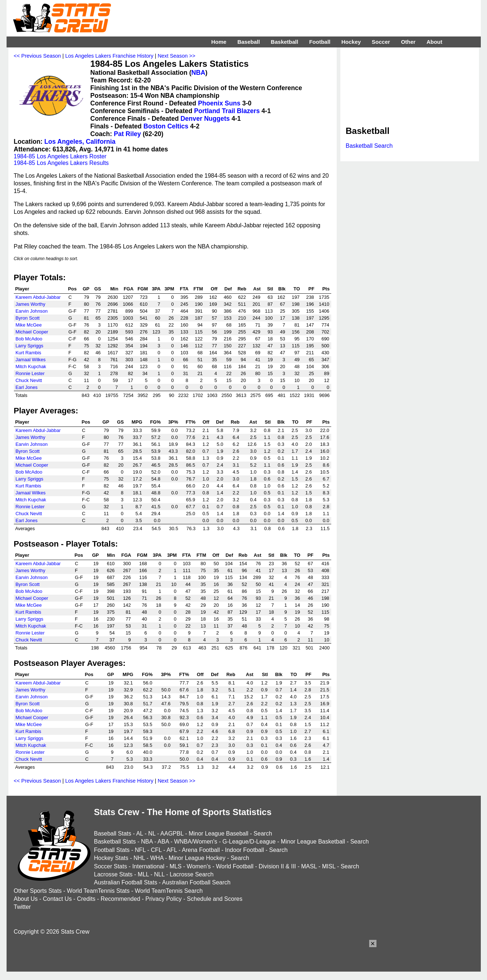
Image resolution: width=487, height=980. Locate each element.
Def (228, 289)
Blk (282, 289)
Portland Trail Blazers (227, 111)
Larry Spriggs (30, 346)
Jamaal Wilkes (31, 360)
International (148, 866)
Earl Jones (27, 387)
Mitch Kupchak (31, 366)
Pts (326, 289)
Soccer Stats (111, 866)
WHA (157, 858)
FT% (191, 422)
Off (214, 289)
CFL (156, 850)
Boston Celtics (166, 126)
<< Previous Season (38, 56)
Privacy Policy (164, 899)
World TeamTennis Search (169, 891)
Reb (242, 289)
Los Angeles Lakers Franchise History (109, 56)
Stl (270, 289)
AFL (172, 850)
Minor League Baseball (219, 834)
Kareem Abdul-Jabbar (38, 297)
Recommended (121, 899)
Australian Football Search (196, 882)
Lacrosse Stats (113, 874)
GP (86, 289)
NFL (140, 850)
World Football (235, 866)
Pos (72, 289)
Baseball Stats (113, 834)
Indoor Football (245, 850)
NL (152, 834)
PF (311, 289)
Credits (86, 899)
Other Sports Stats (38, 891)
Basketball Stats (115, 842)
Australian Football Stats (126, 882)
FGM (143, 289)
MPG (137, 422)
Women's (199, 866)
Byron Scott (28, 318)
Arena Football (201, 850)
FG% (155, 422)
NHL (139, 858)
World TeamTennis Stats (98, 891)
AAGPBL (172, 834)
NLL (159, 874)
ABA (163, 842)
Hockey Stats (111, 858)
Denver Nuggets (205, 119)
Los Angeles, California (80, 142)
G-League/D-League (249, 842)
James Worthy (31, 304)
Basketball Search (369, 146)
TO (297, 289)
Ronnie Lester (30, 373)
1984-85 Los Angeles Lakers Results (61, 163)
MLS (176, 866)
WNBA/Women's (196, 842)
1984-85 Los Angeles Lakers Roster (60, 156)
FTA (184, 289)
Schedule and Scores (214, 899)
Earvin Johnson (32, 311)
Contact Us (57, 899)
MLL (144, 874)
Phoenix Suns (219, 103)
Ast (257, 289)
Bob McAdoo (29, 339)
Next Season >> (176, 56)
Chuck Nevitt (29, 380)
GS (98, 289)
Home (219, 42)
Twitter (22, 907)
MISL (329, 866)
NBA (198, 73)
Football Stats (112, 850)
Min (114, 289)
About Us (26, 899)
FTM (198, 289)
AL (140, 834)
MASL (309, 866)
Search (263, 834)
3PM (169, 289)
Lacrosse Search (192, 874)
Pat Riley (127, 134)
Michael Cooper (32, 332)
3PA (156, 289)
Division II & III (277, 866)
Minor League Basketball (313, 842)
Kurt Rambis (28, 353)
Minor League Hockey (197, 858)
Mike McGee (29, 325)
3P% (173, 422)
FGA (129, 289)
